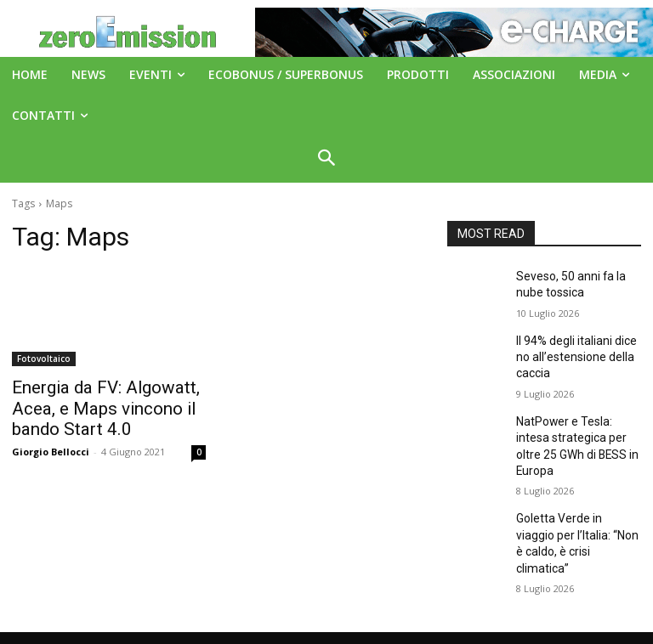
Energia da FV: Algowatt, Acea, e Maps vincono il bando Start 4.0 (109, 405)
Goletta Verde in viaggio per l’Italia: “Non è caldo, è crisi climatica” (576, 498)
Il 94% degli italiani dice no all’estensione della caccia (578, 349)
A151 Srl (430, 593)
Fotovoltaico (44, 359)
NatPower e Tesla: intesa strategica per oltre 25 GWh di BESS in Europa (574, 424)
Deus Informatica (454, 628)
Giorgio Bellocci (51, 445)
